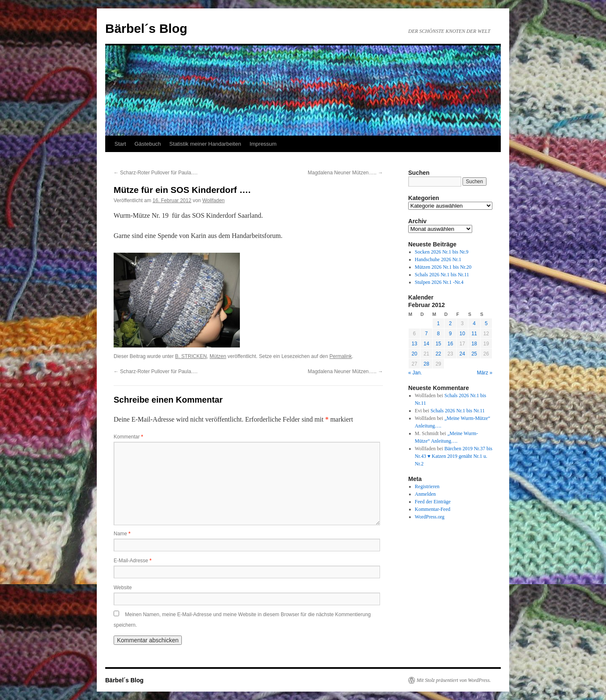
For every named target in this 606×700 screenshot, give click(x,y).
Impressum (263, 144)
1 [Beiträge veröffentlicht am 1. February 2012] (438, 323)
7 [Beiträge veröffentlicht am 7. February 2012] (427, 334)
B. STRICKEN (191, 356)
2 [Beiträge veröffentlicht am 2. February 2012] (451, 323)
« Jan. (415, 373)
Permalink (341, 356)
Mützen (218, 356)
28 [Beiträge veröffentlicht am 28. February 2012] (426, 364)
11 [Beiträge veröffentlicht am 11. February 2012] (474, 334)
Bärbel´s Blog (146, 28)
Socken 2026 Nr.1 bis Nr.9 (442, 252)
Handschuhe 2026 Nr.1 (438, 259)
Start (120, 144)
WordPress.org (430, 517)
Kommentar (128, 437)
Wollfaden (214, 200)
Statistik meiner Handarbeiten (205, 144)
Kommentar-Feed (433, 509)
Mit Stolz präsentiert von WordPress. (454, 680)
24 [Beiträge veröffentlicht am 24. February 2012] (462, 354)
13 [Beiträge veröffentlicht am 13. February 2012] (414, 344)
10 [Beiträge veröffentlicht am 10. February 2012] (462, 334)
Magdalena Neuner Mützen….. (345, 173)
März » (485, 373)
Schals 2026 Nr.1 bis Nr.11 (442, 275)
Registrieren (427, 486)
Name (122, 534)
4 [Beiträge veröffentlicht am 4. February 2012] (474, 323)
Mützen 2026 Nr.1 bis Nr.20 (443, 267)
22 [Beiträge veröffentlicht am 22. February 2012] (438, 354)
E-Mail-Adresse (133, 561)
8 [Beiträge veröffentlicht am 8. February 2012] (438, 334)
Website (123, 588)
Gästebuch (148, 144)
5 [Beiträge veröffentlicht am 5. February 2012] (486, 323)
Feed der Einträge (433, 502)
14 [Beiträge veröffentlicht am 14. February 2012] (426, 344)
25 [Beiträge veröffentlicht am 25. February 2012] (474, 354)
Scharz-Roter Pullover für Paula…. (155, 173)
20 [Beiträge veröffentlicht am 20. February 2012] (414, 354)
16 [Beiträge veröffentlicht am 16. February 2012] (450, 344)
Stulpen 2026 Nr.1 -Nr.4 (439, 282)
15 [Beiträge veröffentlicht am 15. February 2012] (438, 344)
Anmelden (425, 494)
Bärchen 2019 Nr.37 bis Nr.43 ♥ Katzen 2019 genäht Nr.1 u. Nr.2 (454, 456)
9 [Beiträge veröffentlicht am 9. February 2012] (451, 334)
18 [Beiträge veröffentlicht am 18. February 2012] (474, 344)
